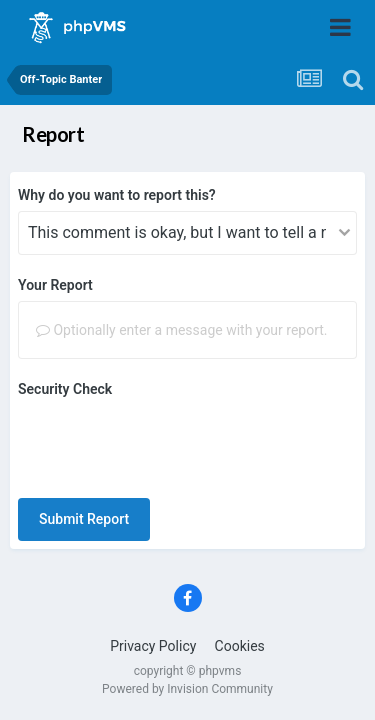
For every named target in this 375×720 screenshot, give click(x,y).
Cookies (240, 568)
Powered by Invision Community (187, 611)
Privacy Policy (153, 568)
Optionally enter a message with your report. (182, 330)
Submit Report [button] (84, 441)
